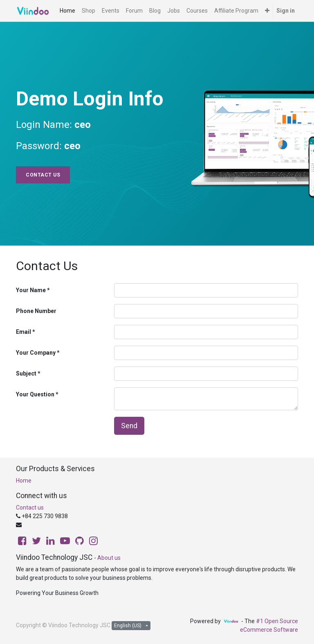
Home (24, 481)
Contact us (30, 508)
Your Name (31, 290)
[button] (267, 11)
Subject (26, 373)
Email (24, 332)
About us (109, 558)
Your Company (36, 353)
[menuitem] (67, 11)
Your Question (35, 394)
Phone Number (36, 311)
